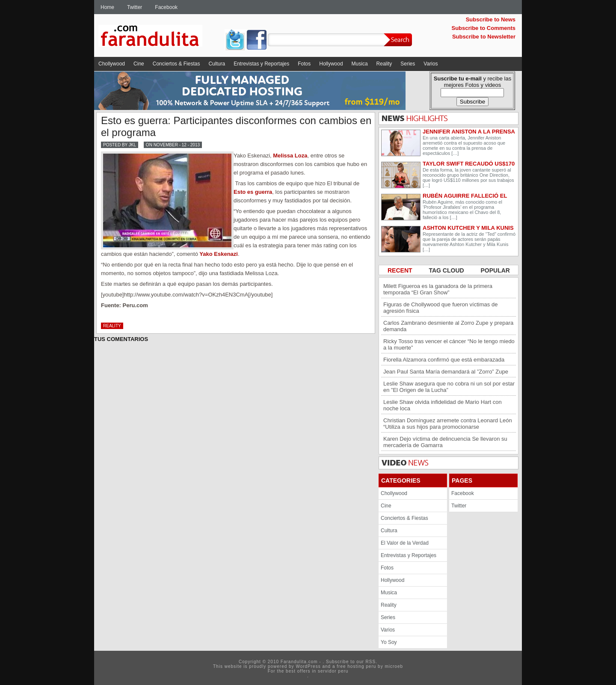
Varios (431, 64)
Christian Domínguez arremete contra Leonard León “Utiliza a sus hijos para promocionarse (448, 424)
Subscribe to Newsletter (484, 37)
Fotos (304, 64)
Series (408, 64)
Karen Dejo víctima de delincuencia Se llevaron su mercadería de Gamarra (445, 442)
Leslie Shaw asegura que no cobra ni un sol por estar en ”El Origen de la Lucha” (449, 387)
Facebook (166, 7)
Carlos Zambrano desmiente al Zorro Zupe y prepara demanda (448, 326)
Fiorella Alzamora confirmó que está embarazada (444, 360)
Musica (360, 64)
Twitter (135, 7)
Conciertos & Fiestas (176, 64)
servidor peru (333, 671)
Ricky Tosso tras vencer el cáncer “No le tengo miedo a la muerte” (449, 344)
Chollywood (112, 64)
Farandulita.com (160, 37)
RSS (371, 662)
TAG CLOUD (447, 270)
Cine (139, 64)
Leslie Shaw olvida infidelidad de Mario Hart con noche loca (443, 405)
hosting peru (362, 666)
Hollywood (331, 64)
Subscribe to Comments (483, 28)
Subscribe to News (491, 19)
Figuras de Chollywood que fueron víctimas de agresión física (440, 308)
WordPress (308, 666)
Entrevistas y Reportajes (261, 64)
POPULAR (495, 270)
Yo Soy (389, 642)
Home (107, 7)
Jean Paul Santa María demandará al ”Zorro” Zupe (446, 372)
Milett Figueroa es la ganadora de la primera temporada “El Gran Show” (438, 289)
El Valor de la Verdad (405, 543)
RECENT (401, 270)
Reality (384, 64)
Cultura (217, 64)
